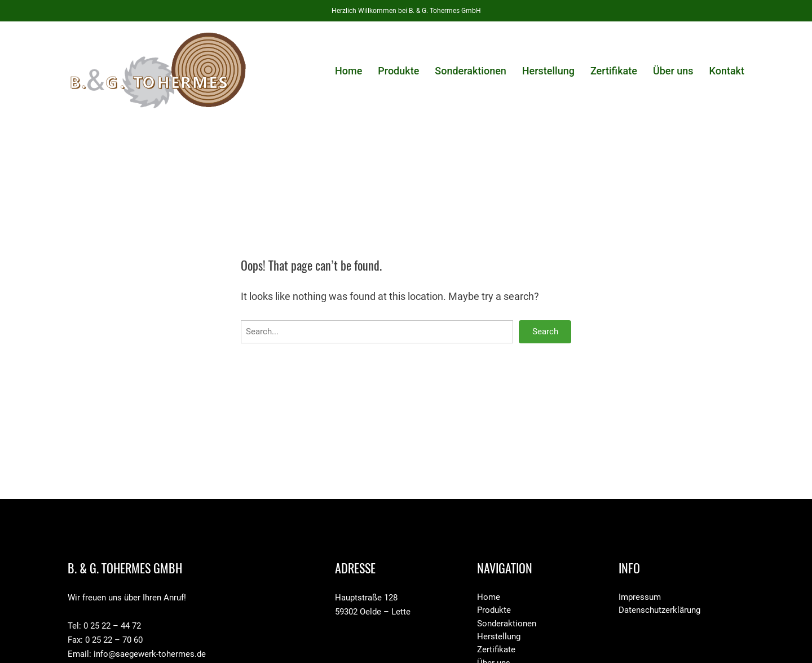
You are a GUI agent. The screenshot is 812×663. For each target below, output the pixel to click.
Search (545, 331)
